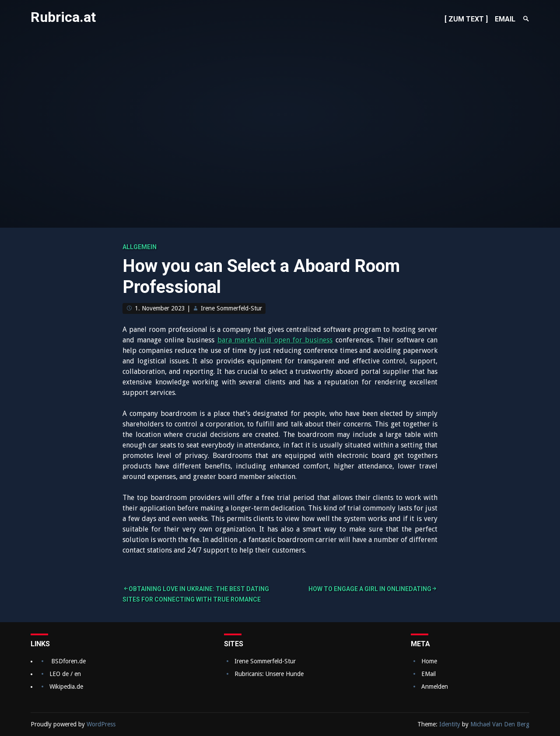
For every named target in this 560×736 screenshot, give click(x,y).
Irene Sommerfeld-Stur (231, 308)
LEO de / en (65, 674)
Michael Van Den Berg (500, 724)
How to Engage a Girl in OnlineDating (370, 589)
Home (429, 661)
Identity (450, 724)
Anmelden (435, 687)
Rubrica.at (63, 17)
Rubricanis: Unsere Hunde (269, 674)
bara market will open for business (275, 340)
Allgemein (140, 247)
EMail (429, 674)
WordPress (101, 724)
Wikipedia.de (66, 687)
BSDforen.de (68, 661)
